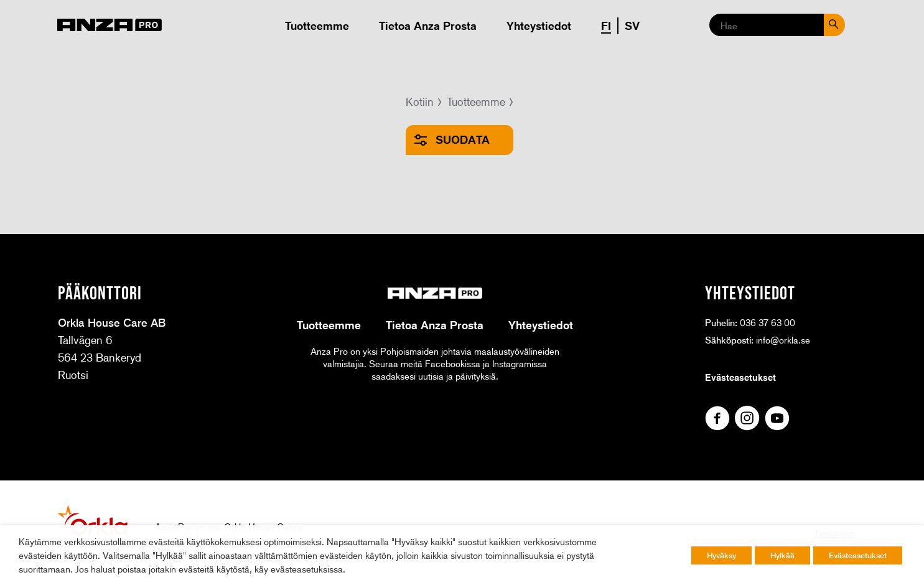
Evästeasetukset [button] (858, 555)
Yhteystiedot (539, 26)
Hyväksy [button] (721, 555)
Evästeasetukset (740, 377)
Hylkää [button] (782, 555)
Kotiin (420, 101)
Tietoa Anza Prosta (428, 26)
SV (632, 26)
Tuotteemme (317, 26)
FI (606, 26)
